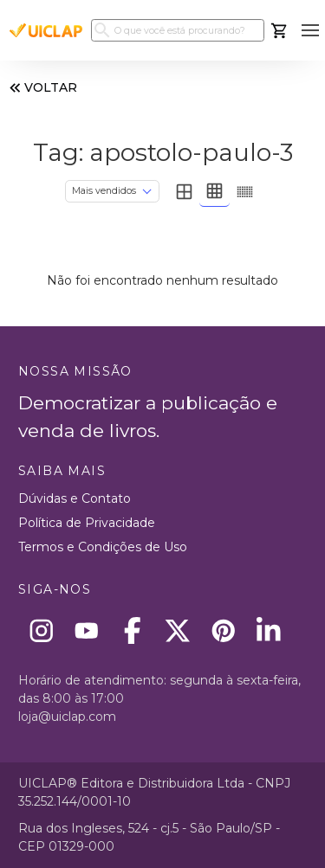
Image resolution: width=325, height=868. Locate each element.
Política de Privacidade (87, 523)
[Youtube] (87, 630)
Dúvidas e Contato (75, 498)
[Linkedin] (269, 630)
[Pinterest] (223, 630)
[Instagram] (41, 630)
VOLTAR (42, 88)
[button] (310, 31)
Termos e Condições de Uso (103, 547)
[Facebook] (132, 630)
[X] (178, 630)
